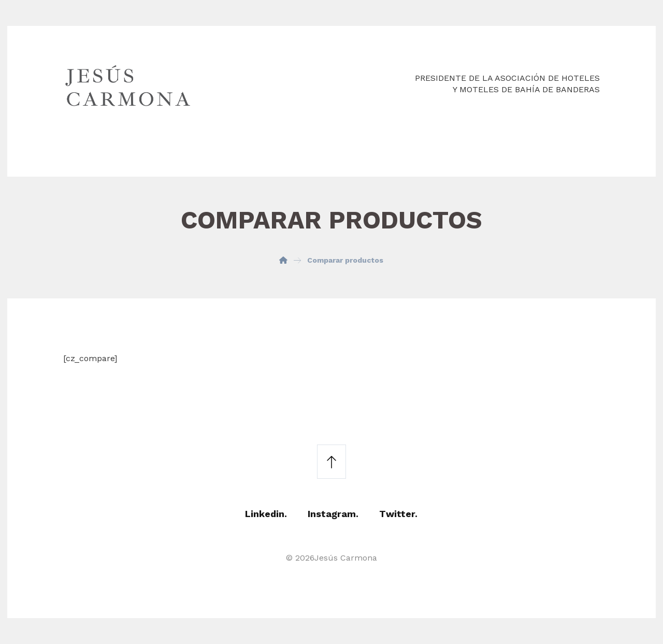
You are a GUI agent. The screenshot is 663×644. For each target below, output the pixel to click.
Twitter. (398, 514)
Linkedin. (266, 514)
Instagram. (333, 514)
